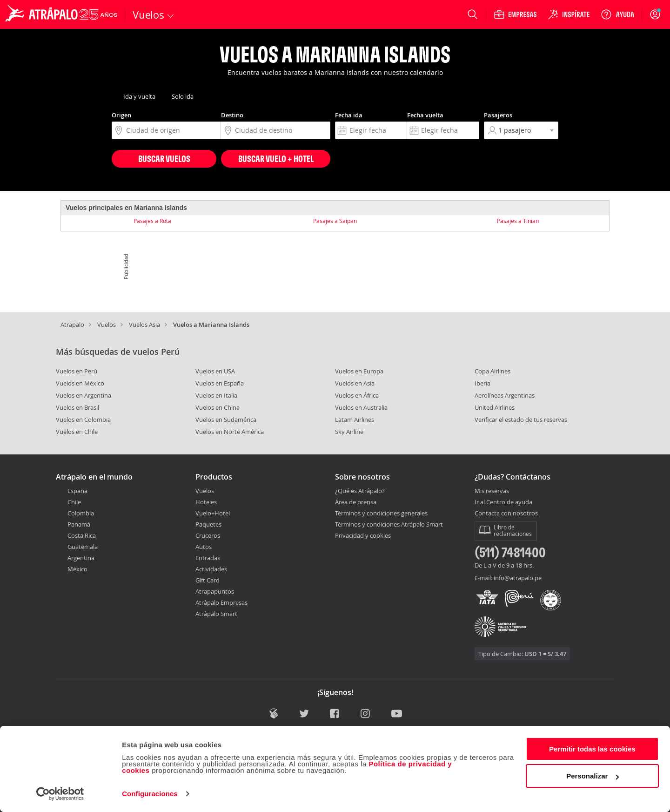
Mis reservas (492, 491)
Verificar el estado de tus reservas (521, 420)
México (77, 569)
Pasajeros (498, 115)
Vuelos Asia (144, 325)
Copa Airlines (492, 371)
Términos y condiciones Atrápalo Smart (389, 524)
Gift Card (208, 580)
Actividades (211, 569)
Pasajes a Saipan (335, 221)
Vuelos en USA (215, 371)
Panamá (79, 524)
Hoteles (206, 502)
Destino (232, 115)
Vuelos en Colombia (83, 420)
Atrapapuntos (215, 591)
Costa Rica (82, 535)
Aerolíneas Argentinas (505, 395)
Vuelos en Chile (77, 432)
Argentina (81, 558)
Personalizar (593, 776)
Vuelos (107, 325)
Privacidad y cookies (363, 535)
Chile (74, 502)
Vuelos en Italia (216, 395)
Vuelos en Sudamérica (226, 420)
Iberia (482, 383)
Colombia (81, 513)
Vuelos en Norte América (230, 432)
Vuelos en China (218, 407)
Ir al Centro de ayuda (503, 502)
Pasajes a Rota (152, 221)
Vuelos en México (80, 383)
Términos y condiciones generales (381, 513)
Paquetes (208, 524)
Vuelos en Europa (359, 371)
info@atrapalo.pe (518, 578)
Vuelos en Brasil (77, 407)
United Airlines (495, 407)
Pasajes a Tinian (518, 221)
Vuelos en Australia (361, 407)
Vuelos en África (357, 395)
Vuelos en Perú (77, 371)
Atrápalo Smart (216, 614)
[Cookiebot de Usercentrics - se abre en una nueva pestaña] (60, 794)
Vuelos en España (220, 383)
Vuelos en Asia (355, 383)
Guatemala (83, 547)
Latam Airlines (355, 420)
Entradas (208, 558)
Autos (204, 547)
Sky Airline (349, 432)
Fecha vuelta (425, 115)
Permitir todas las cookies (592, 749)
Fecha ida (349, 115)
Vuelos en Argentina (84, 395)
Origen (121, 115)
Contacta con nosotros (506, 514)
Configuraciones (150, 794)
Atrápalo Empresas (221, 602)
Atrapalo (72, 325)
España (77, 491)
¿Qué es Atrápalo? (360, 491)
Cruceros (208, 535)
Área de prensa (356, 502)
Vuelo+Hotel (213, 513)
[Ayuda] (617, 14)
